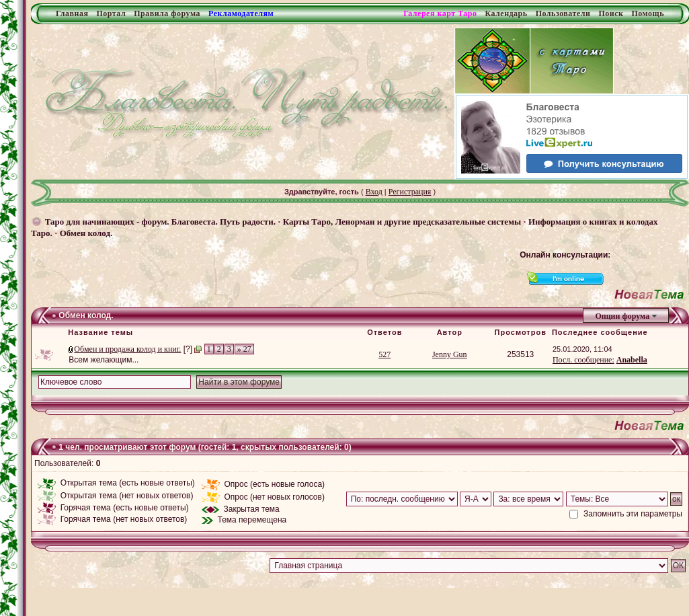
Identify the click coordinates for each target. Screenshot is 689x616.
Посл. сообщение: (583, 360)
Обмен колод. (86, 233)
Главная (72, 13)
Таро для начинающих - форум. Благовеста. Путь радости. (160, 222)
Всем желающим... (104, 360)
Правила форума (167, 13)
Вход (374, 192)
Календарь (506, 13)
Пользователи (563, 13)
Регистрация (410, 192)
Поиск (611, 13)
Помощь (648, 13)
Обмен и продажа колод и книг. (127, 349)
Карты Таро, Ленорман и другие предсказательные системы (402, 222)
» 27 (244, 349)
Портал (111, 13)
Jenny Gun (450, 354)
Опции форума (622, 316)
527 (384, 354)
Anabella (632, 360)
